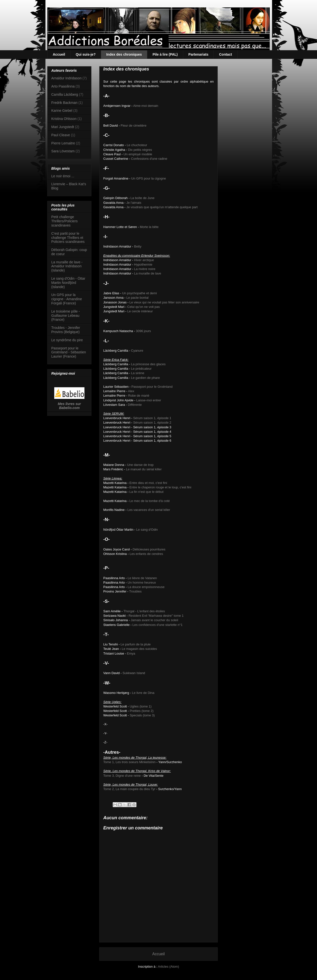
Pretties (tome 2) (142, 711)
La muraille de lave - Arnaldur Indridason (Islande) (67, 266)
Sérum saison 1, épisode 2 (152, 422)
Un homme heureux (142, 582)
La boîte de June (143, 198)
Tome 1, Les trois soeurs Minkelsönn (129, 762)
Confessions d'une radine (149, 159)
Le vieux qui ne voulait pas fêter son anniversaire (164, 302)
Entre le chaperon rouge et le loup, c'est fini (160, 487)
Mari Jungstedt (63, 127)
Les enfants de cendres (146, 554)
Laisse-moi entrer (149, 400)
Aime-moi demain (146, 106)
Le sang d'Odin (147, 530)
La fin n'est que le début (147, 492)
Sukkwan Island (134, 673)
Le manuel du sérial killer (144, 469)
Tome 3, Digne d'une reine (122, 776)
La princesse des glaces (148, 364)
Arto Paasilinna (63, 86)
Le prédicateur (141, 369)
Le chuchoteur (137, 145)
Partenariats (198, 54)
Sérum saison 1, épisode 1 (152, 418)
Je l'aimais (134, 203)
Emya (131, 653)
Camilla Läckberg (65, 94)
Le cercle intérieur (140, 311)
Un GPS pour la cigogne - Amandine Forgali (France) (67, 299)
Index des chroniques (124, 54)
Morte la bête (149, 227)
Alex (131, 391)
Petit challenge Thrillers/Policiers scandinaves (65, 221)
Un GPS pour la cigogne (149, 178)
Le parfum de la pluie (136, 644)
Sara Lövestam (63, 151)
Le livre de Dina (143, 693)
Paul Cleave (61, 135)
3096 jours (144, 331)
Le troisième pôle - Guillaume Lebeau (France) (66, 316)
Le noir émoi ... (63, 176)
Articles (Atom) (168, 967)
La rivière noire (145, 269)
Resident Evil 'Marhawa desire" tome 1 (156, 616)
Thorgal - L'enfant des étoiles (144, 611)
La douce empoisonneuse (146, 587)
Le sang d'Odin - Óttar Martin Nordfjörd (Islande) (68, 283)
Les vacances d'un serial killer (149, 510)
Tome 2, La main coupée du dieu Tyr (129, 789)
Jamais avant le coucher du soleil (155, 620)
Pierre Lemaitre (63, 143)
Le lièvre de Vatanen (142, 578)
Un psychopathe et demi (139, 293)
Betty (138, 246)
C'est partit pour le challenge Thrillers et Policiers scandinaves (68, 238)
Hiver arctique (144, 260)
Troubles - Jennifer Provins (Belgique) (66, 330)
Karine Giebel (62, 111)
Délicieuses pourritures (149, 549)
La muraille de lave (147, 273)
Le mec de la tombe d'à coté (150, 501)
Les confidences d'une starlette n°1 (158, 625)
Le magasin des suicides (139, 649)
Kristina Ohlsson (64, 119)
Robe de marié (139, 396)
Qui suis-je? (86, 54)
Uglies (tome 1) (141, 706)
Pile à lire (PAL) (165, 54)
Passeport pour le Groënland (152, 387)
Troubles (135, 591)
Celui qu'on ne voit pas (144, 307)
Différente (135, 405)
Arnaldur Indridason (66, 78)
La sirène (138, 373)
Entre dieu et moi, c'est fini (148, 483)
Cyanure (137, 351)
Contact (225, 54)
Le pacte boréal (137, 298)
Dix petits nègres (140, 150)
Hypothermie (143, 264)
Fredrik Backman (64, 103)
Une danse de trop (140, 465)
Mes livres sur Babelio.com (69, 406)
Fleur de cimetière (133, 125)
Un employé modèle (138, 154)
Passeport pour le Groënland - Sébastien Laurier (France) (69, 352)
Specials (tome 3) (142, 715)
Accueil (59, 54)
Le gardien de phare (145, 378)
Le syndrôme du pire (67, 340)
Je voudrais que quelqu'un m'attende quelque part (162, 207)
